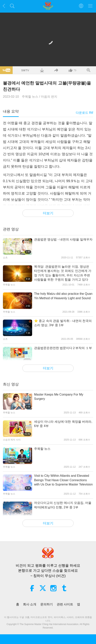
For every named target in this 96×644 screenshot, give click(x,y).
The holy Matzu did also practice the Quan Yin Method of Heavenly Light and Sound (63, 296)
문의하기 (47, 604)
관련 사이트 (65, 604)
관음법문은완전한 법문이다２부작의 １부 (63, 348)
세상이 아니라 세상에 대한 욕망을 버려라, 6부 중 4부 (63, 424)
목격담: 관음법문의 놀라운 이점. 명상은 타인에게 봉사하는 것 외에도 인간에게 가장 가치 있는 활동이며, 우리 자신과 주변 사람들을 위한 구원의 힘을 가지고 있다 (63, 273)
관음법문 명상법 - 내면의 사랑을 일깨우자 (63, 239)
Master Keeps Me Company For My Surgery (59, 397)
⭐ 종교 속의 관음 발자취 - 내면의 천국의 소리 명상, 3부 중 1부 (63, 323)
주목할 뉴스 (30, 97)
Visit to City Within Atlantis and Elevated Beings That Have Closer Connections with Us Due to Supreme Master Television (63, 480)
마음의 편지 (49, 97)
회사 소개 (30, 604)
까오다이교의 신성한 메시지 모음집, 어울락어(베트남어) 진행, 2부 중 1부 (63, 505)
